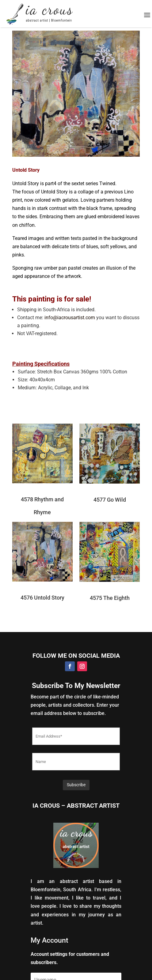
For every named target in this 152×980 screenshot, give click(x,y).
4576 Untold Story (42, 598)
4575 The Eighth (110, 598)
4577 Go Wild (110, 500)
